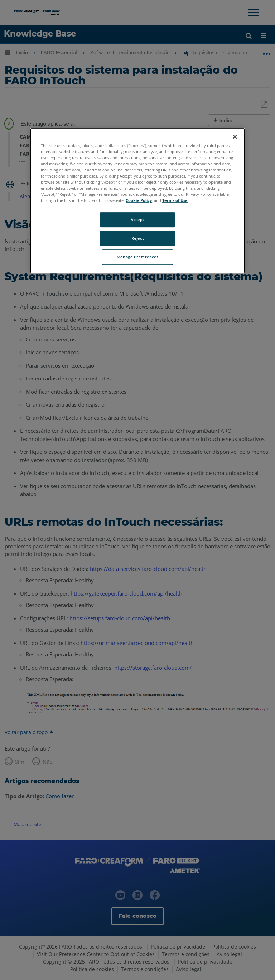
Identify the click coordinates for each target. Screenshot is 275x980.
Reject (137, 238)
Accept (137, 220)
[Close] (235, 137)
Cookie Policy (139, 200)
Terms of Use (175, 200)
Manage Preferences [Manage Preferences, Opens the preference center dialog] (137, 257)
